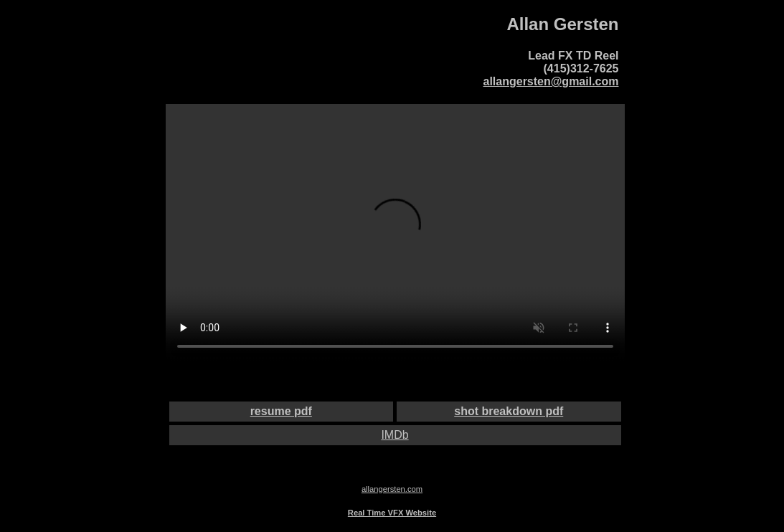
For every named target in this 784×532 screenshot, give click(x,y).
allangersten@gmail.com (551, 81)
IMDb (395, 435)
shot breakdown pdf (509, 411)
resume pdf (281, 411)
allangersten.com (392, 489)
